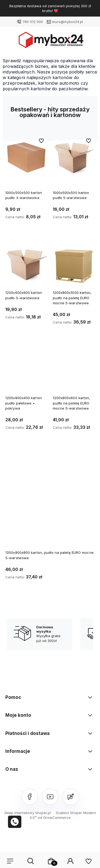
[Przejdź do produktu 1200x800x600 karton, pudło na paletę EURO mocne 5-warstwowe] (74, 370)
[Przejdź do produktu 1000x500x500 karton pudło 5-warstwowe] (74, 157)
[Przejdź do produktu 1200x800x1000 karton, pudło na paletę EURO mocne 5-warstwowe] (74, 265)
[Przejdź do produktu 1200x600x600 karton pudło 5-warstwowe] (26, 265)
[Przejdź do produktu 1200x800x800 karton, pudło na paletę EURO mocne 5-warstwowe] (50, 500)
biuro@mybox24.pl (67, 22)
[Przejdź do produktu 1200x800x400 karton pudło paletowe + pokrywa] (26, 370)
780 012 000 (33, 22)
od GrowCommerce (54, 818)
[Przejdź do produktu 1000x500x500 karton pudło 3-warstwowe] (26, 157)
